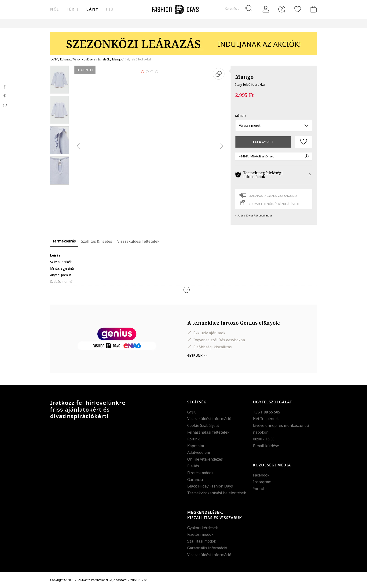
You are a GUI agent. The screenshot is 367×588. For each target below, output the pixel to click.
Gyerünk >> (197, 355)
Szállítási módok (202, 541)
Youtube (260, 489)
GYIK (191, 412)
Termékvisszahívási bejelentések (217, 493)
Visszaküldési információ (209, 419)
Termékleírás (64, 241)
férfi (73, 9)
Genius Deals (157, 23)
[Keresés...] (238, 9)
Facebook (261, 475)
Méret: (240, 116)
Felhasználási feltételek (208, 432)
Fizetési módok (200, 473)
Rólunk (193, 439)
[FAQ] (282, 9)
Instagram (262, 482)
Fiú (110, 9)
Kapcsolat (196, 446)
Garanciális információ (207, 548)
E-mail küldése (266, 446)
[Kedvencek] (298, 9)
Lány (92, 9)
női (55, 9)
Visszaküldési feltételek (138, 241)
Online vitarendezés (205, 459)
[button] (187, 290)
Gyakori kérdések (203, 528)
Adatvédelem (199, 452)
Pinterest (5, 96)
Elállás (193, 466)
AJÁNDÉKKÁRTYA (222, 23)
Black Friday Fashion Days (210, 486)
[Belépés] (266, 9)
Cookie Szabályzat (203, 425)
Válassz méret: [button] (274, 125)
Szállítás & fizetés (97, 241)
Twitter (5, 106)
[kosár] (313, 9)
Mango (244, 77)
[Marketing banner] (183, 41)
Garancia (195, 480)
